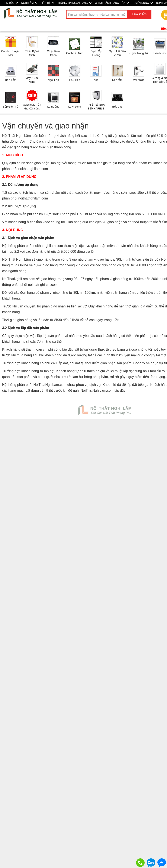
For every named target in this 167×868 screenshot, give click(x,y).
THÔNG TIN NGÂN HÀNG (75, 3)
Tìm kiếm (139, 14)
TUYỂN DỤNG (142, 3)
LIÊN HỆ (47, 3)
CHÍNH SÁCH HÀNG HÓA (112, 3)
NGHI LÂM (29, 3)
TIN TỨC (11, 3)
